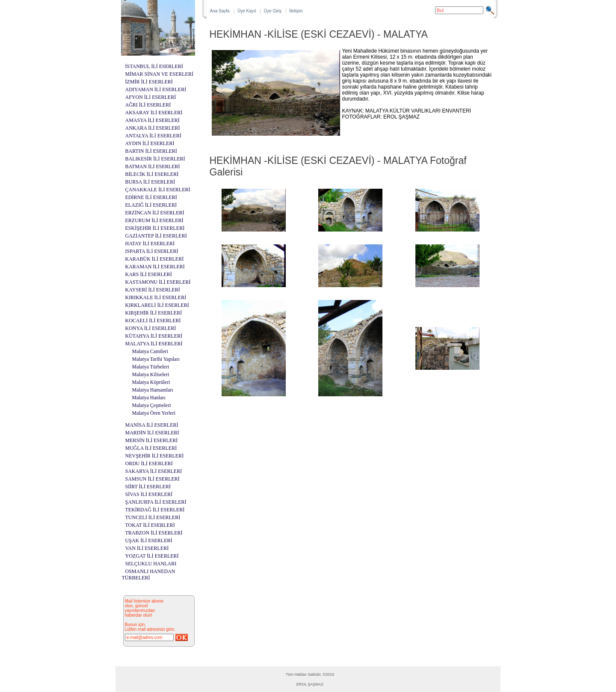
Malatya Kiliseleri (151, 374)
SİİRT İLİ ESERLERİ (148, 487)
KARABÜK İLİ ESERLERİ (155, 259)
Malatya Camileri (150, 351)
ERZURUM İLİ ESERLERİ (154, 220)
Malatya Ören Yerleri (154, 413)
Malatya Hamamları (153, 390)
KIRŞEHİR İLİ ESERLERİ (154, 313)
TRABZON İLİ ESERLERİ (154, 533)
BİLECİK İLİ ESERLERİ (152, 174)
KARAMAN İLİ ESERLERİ (155, 267)
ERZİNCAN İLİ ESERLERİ (155, 213)
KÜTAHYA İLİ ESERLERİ (154, 336)
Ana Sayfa (220, 11)
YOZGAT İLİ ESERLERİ (152, 556)
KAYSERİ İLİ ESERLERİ (153, 290)
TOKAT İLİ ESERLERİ (150, 525)
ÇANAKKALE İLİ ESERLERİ (158, 190)
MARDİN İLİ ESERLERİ (152, 433)
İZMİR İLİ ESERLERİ (149, 82)
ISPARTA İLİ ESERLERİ (152, 251)
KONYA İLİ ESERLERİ (151, 328)
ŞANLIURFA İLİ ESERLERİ (156, 502)
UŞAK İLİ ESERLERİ (149, 541)
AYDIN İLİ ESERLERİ (150, 143)
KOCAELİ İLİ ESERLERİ (153, 321)
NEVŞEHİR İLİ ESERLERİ (155, 456)
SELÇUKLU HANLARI (151, 564)
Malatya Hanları (149, 398)
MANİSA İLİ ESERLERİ (152, 425)
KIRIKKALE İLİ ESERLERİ (156, 297)
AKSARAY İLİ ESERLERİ (154, 113)
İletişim (296, 11)
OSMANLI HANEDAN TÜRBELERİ (149, 575)
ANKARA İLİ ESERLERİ (153, 128)
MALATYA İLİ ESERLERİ (154, 344)
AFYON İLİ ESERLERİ (151, 97)
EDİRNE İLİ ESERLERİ (151, 197)
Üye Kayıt (247, 11)
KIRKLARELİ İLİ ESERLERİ (157, 305)
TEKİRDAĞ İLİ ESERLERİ (155, 510)
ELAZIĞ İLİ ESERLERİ (151, 205)
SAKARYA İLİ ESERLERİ (154, 471)
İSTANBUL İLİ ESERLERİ (154, 66)
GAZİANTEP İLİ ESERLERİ (156, 236)
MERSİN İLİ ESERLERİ (152, 440)
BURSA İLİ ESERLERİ (150, 182)
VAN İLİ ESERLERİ (147, 548)
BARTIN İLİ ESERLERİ (151, 151)
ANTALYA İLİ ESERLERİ (153, 136)
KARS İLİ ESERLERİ (149, 274)
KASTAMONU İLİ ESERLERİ (158, 282)
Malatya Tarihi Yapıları (156, 359)
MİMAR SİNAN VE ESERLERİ (159, 74)
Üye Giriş (273, 11)
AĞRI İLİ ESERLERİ (148, 105)
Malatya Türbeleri (151, 367)
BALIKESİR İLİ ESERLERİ (155, 159)
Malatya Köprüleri (151, 382)
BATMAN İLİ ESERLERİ (153, 166)
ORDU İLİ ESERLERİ (149, 463)
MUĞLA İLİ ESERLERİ (151, 448)
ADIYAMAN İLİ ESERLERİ (156, 89)
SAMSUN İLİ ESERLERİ (153, 479)
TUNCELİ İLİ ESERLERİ (153, 517)
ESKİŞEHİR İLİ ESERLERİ (155, 228)
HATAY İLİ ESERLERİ (150, 244)
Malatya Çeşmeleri (152, 405)
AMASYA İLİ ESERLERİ (153, 120)
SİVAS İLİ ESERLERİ (149, 494)
